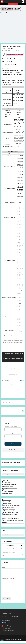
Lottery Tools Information (9, 484)
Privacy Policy (7, 629)
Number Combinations (8, 342)
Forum (19, 339)
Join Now (9, 450)
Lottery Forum (10, 341)
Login (22, 381)
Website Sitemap (7, 493)
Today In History (7, 504)
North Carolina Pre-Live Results (10, 518)
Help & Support (7, 490)
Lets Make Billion (17, 51)
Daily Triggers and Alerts (9, 509)
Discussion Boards (7, 486)
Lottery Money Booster (18, 341)
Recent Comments (7, 492)
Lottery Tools (6, 483)
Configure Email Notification (9, 488)
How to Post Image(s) (13, 82)
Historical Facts (7, 502)
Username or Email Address (11, 426)
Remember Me (8, 440)
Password (7, 433)
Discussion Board (13, 339)
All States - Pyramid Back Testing (11, 505)
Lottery (5, 341)
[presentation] (12, 595)
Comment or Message (8, 579)
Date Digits (6, 339)
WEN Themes (18, 639)
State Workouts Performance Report (11, 511)
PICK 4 (18, 342)
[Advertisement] (13, 29)
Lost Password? (16, 450)
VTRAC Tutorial (7, 500)
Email (4, 573)
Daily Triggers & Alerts (14, 81)
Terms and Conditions (9, 631)
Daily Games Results (8, 507)
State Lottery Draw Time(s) (9, 515)
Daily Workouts (7, 481)
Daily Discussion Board (9, 336)
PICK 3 (15, 342)
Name (4, 567)
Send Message (6, 598)
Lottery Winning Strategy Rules (10, 513)
